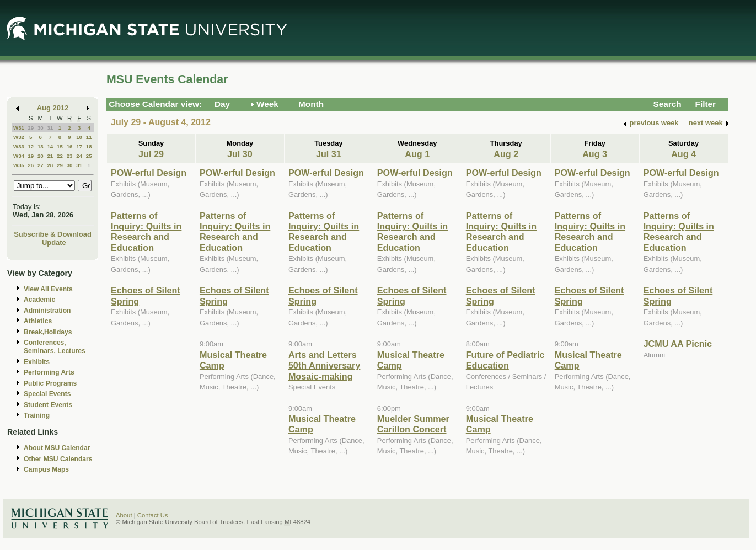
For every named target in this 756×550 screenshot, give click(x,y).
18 (89, 146)
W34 (19, 156)
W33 (19, 146)
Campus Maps (46, 469)
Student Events (48, 405)
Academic (39, 300)
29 (31, 128)
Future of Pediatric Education (505, 360)
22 (60, 156)
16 (70, 146)
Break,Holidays (48, 332)
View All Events (48, 289)
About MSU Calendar (57, 448)
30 (41, 128)
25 (89, 156)
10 (79, 137)
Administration (47, 311)
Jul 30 (240, 154)
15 (60, 146)
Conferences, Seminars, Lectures (55, 347)
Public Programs (50, 383)
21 (50, 156)
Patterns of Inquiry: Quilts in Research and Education (146, 232)
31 (50, 128)
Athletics (38, 321)
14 (50, 146)
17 (79, 146)
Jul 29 (151, 154)
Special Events (47, 394)
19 (31, 156)
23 (70, 156)
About (124, 515)
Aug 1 (417, 154)
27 (41, 165)
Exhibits (37, 362)
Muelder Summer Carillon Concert (413, 424)
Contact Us (153, 515)
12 (31, 146)
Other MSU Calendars (58, 459)
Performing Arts (49, 372)
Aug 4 (683, 154)
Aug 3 (595, 154)
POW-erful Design (149, 173)
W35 (19, 165)
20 (41, 156)
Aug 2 (506, 154)
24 (79, 156)
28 (50, 165)
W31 (19, 128)
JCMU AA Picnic (678, 344)
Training (37, 415)
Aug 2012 (53, 108)
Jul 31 (329, 154)
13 (41, 146)
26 (31, 165)
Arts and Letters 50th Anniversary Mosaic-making (325, 365)
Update (54, 242)
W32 (19, 137)
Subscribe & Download (53, 234)
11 (89, 137)
